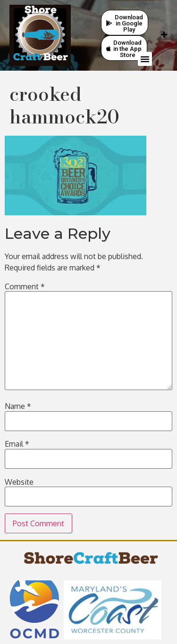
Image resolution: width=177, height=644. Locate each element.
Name (18, 406)
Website (19, 482)
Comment (25, 286)
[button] (145, 59)
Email (17, 444)
